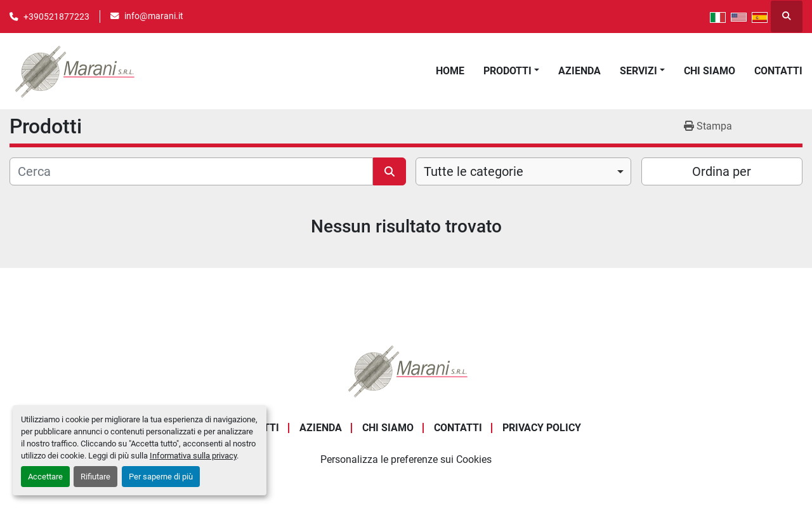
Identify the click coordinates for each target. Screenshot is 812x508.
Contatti (778, 71)
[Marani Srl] (406, 370)
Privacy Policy (542, 428)
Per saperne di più (161, 477)
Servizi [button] (638, 71)
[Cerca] (191, 171)
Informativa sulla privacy (193, 456)
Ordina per (722, 171)
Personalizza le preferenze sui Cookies (406, 459)
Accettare (45, 477)
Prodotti (507, 71)
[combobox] (523, 171)
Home (450, 71)
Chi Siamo (710, 71)
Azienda (580, 71)
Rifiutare (95, 477)
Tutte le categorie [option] (474, 171)
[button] (511, 71)
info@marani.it (154, 16)
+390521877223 (56, 17)
